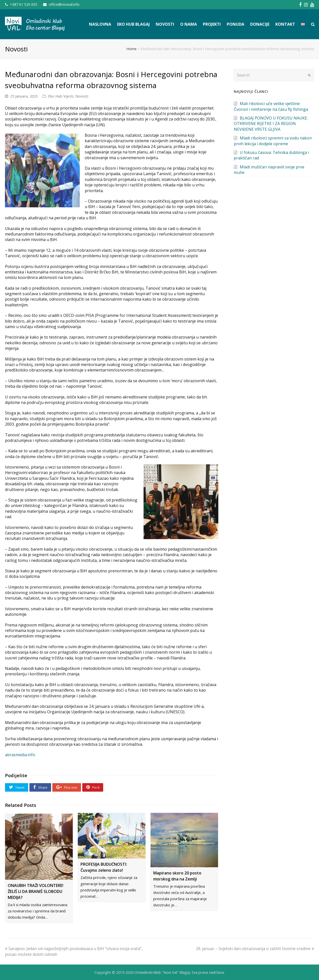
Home (131, 49)
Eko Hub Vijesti (61, 96)
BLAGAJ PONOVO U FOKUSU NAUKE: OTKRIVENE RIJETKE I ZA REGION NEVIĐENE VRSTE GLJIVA (271, 124)
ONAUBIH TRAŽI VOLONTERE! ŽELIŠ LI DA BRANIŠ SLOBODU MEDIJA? (36, 891)
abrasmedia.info (20, 755)
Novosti (82, 96)
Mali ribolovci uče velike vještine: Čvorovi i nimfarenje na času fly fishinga (271, 106)
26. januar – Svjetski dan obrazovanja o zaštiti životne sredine (255, 949)
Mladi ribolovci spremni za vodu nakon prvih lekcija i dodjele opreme (273, 141)
